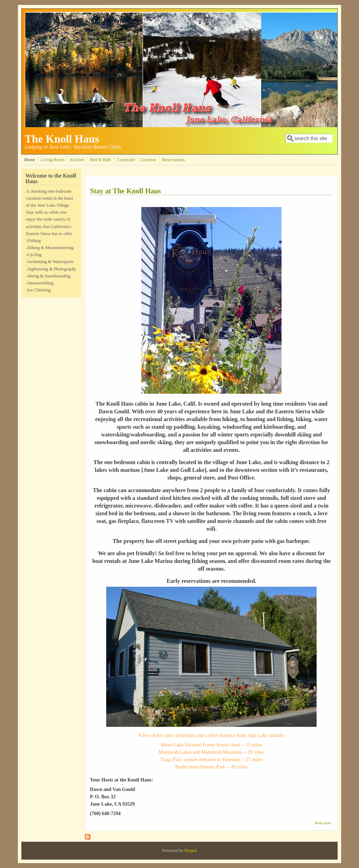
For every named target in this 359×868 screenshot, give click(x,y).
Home (30, 160)
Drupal (191, 850)
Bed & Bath (101, 160)
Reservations (173, 160)
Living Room (53, 160)
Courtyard (126, 160)
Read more (323, 823)
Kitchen (77, 160)
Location (148, 160)
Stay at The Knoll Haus (126, 191)
